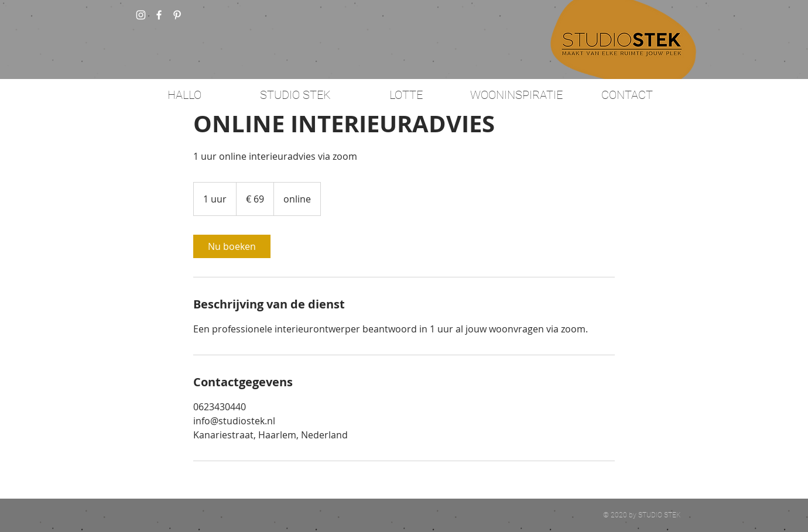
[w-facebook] (159, 15)
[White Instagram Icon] (141, 15)
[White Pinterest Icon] (177, 15)
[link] (232, 246)
